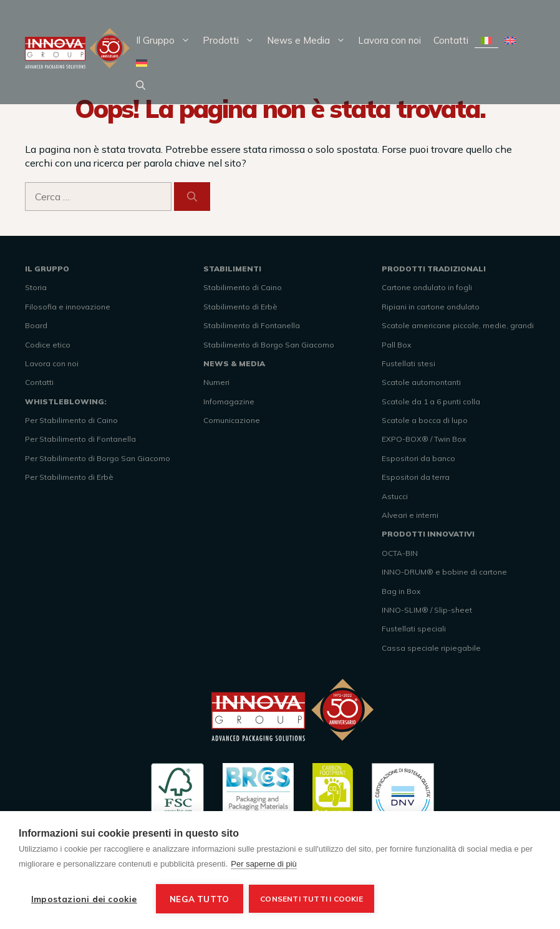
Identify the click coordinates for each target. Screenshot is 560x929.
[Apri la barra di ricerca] (141, 85)
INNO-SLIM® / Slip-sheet (427, 610)
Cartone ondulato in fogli (427, 287)
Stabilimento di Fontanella (252, 325)
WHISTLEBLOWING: (66, 401)
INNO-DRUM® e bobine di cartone (444, 572)
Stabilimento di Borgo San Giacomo (269, 345)
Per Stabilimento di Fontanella (80, 439)
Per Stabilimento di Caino (71, 420)
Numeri (216, 382)
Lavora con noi (389, 40)
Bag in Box (401, 591)
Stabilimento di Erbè (240, 307)
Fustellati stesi (408, 363)
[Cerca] (192, 197)
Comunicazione (232, 420)
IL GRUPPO (47, 269)
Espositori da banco (418, 458)
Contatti (451, 40)
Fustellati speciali (414, 629)
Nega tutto (199, 899)
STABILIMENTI (232, 269)
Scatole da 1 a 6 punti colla (431, 401)
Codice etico (48, 345)
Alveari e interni (410, 515)
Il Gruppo (166, 41)
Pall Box (396, 345)
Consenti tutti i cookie (312, 899)
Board (36, 325)
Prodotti (232, 41)
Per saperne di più (264, 864)
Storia (36, 287)
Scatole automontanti (421, 382)
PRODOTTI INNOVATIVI (428, 534)
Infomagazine (229, 401)
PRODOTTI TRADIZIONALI (434, 269)
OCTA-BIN (400, 553)
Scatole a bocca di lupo (425, 420)
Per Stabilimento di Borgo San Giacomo (98, 458)
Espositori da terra (416, 477)
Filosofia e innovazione (68, 307)
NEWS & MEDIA (234, 363)
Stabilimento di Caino (243, 287)
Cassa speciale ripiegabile (431, 648)
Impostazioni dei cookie (84, 899)
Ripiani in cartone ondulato (431, 307)
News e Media (309, 41)
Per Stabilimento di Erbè (69, 477)
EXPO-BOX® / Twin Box (424, 439)
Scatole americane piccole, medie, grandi (458, 325)
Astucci (395, 496)
